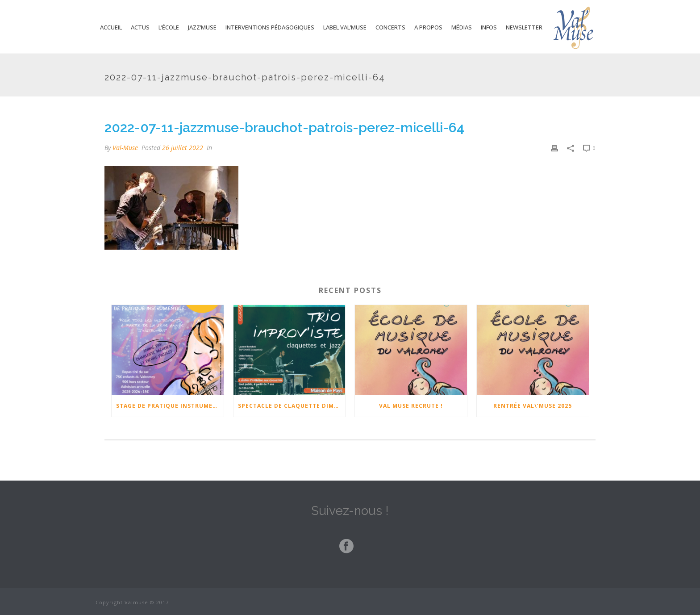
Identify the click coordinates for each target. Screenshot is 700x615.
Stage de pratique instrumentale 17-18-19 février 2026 (170, 406)
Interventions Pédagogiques (270, 27)
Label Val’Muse (345, 27)
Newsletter (524, 27)
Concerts (390, 27)
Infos (489, 27)
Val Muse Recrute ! (411, 406)
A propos (428, 27)
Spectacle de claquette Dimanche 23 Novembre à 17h (292, 406)
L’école (169, 27)
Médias (462, 27)
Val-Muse (125, 148)
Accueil (111, 27)
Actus (140, 27)
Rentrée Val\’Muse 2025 (533, 406)
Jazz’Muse (202, 27)
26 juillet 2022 (183, 148)
